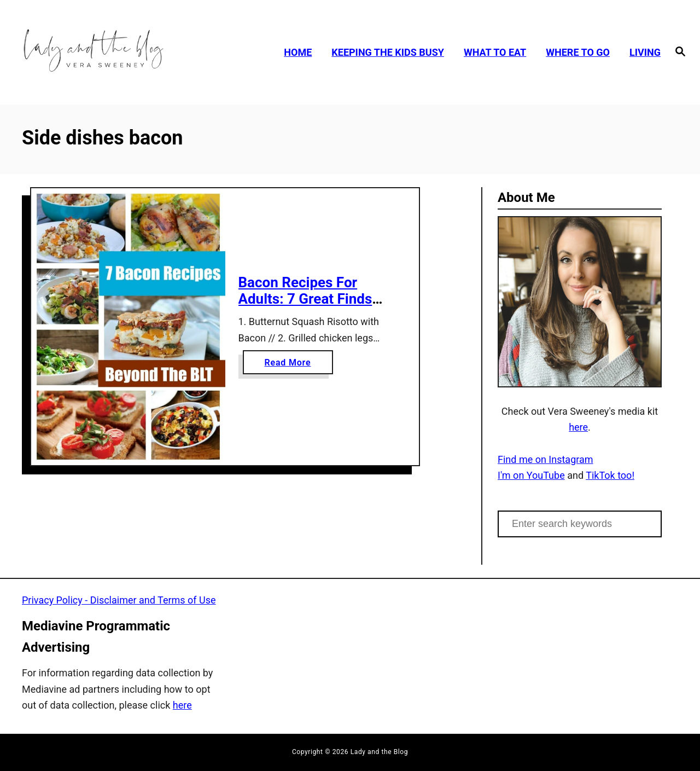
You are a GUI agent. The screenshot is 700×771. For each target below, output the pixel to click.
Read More (291, 365)
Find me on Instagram (546, 459)
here (578, 427)
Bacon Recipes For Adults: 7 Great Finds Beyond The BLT (305, 298)
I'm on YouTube (531, 475)
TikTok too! (610, 475)
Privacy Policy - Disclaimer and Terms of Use (119, 600)
